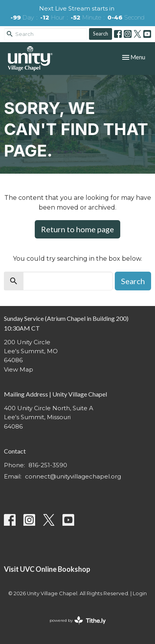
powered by (78, 620)
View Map (19, 369)
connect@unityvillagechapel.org (73, 476)
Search (101, 34)
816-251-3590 (48, 465)
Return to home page (77, 229)
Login (140, 593)
